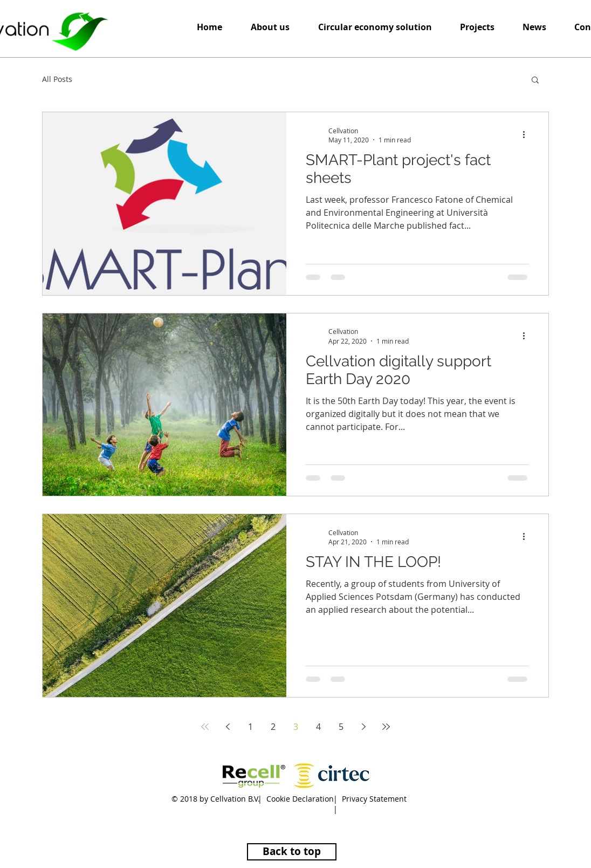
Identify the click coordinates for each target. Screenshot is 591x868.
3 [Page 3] (296, 727)
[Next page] (363, 727)
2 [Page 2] (273, 727)
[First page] (205, 727)
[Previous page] (228, 727)
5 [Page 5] (341, 727)
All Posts (57, 79)
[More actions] (527, 135)
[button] (375, 27)
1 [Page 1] (250, 727)
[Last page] (386, 727)
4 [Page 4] (318, 727)
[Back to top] (292, 852)
